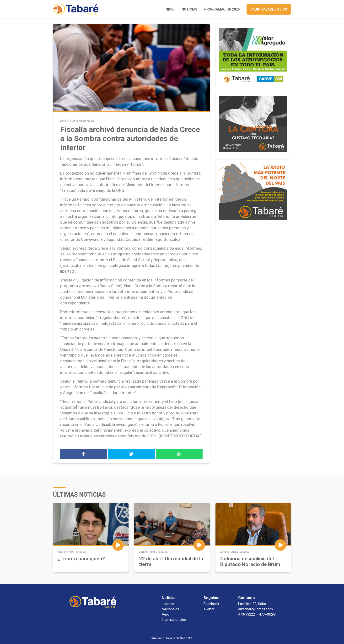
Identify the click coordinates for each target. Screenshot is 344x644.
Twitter (209, 609)
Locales (81, 552)
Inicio (170, 9)
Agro (166, 614)
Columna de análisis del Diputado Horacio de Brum (250, 561)
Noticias (189, 9)
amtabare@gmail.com (255, 609)
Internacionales (174, 620)
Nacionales (86, 121)
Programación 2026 (222, 9)
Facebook (211, 604)
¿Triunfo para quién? (81, 559)
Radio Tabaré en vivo (269, 9)
